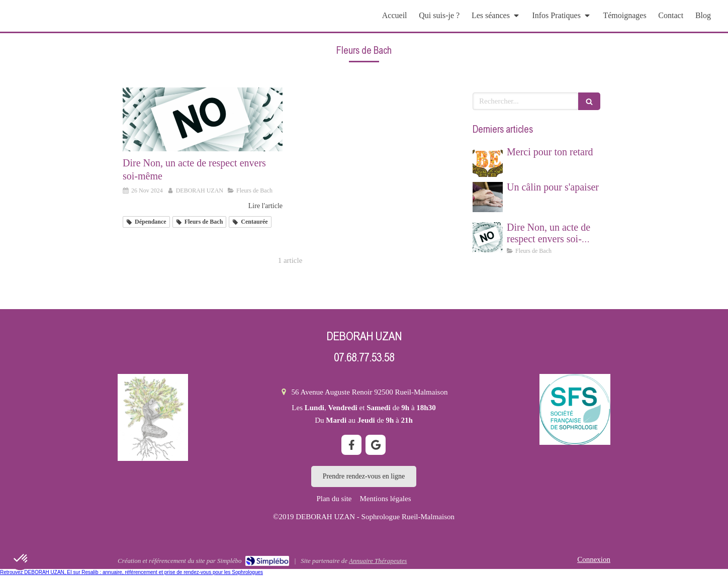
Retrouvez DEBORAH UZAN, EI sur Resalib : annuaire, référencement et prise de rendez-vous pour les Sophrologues (131, 572)
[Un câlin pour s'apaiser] (488, 197)
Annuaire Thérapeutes (378, 561)
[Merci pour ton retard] (488, 162)
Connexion (594, 559)
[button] (21, 559)
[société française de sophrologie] (575, 409)
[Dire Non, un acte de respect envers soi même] (203, 119)
